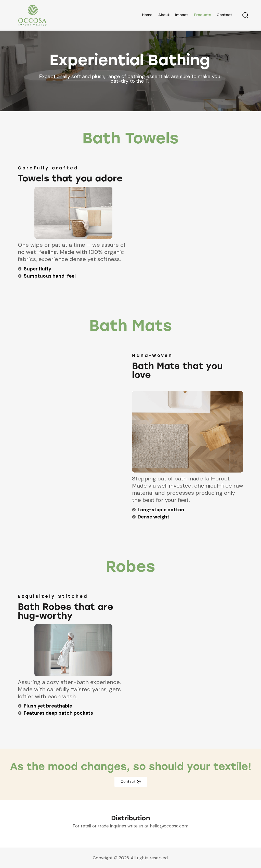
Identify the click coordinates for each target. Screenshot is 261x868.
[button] (131, 782)
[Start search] (245, 16)
